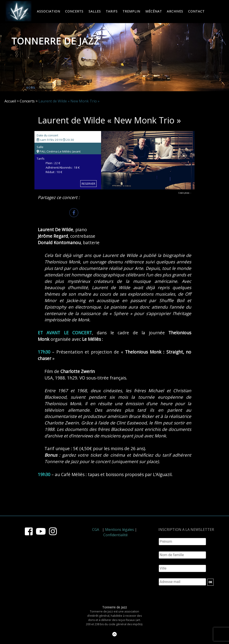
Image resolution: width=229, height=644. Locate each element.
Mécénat (154, 12)
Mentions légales (120, 530)
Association (49, 12)
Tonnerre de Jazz (55, 41)
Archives (175, 12)
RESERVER (88, 184)
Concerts (74, 12)
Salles (95, 12)
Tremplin (131, 12)
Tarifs (112, 12)
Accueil (10, 101)
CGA (96, 530)
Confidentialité (116, 535)
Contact (196, 12)
